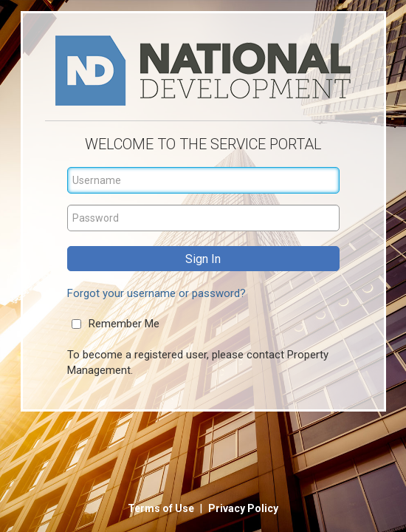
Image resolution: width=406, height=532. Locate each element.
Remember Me (124, 324)
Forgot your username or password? (156, 293)
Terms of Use (162, 508)
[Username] (203, 180)
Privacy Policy (243, 508)
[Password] (203, 218)
